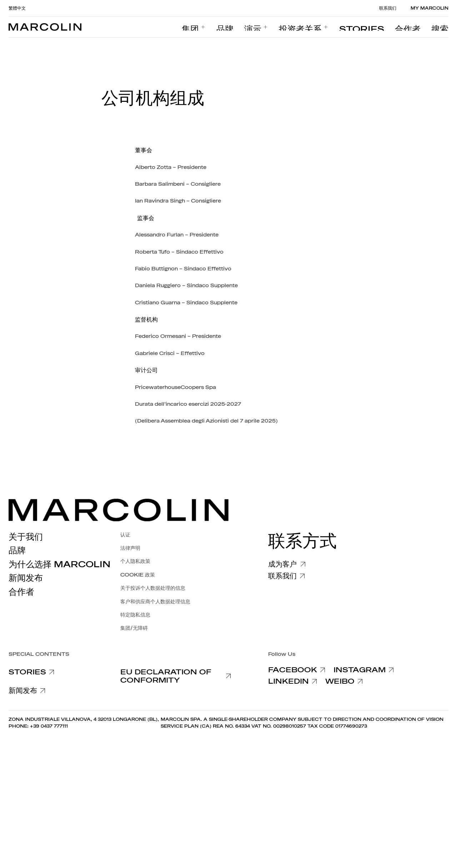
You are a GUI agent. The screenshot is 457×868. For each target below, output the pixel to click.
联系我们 (388, 8)
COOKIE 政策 (138, 575)
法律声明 (130, 548)
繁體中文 (17, 8)
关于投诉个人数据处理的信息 (153, 588)
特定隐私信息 (135, 615)
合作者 (21, 592)
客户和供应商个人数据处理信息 (155, 602)
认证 (125, 535)
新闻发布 (26, 578)
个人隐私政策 (135, 561)
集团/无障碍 (134, 628)
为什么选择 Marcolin (59, 564)
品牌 (17, 550)
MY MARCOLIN (430, 8)
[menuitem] (266, 27)
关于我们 (26, 537)
